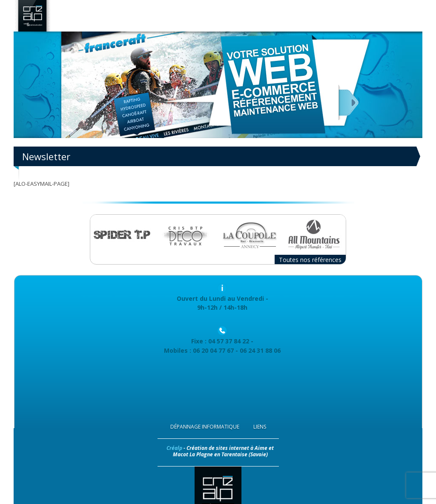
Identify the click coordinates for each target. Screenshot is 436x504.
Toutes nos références (310, 260)
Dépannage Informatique (205, 427)
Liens (260, 427)
